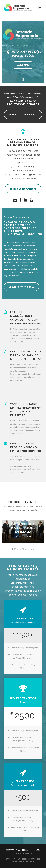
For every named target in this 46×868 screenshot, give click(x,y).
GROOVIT (30, 862)
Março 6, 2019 (25, 536)
